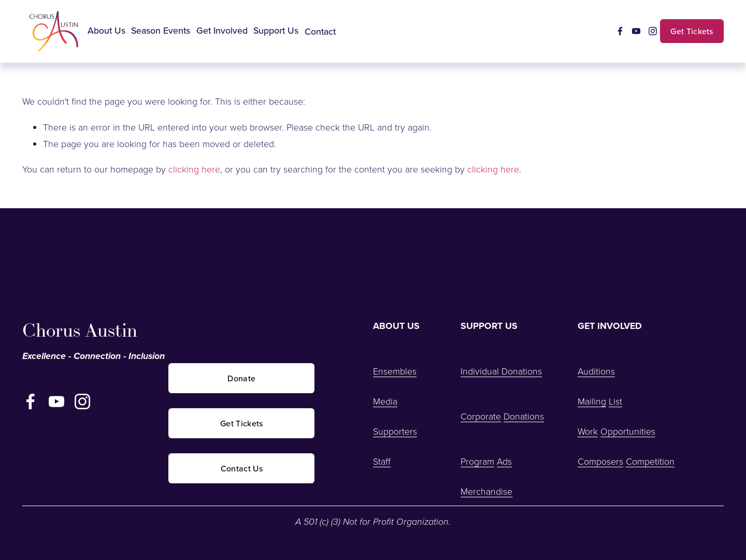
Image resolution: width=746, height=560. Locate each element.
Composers (600, 461)
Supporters (395, 431)
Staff (382, 461)
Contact (320, 31)
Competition (650, 461)
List (615, 401)
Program (477, 461)
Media (385, 401)
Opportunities (628, 431)
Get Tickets (692, 31)
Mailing (592, 401)
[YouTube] (636, 31)
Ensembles (395, 371)
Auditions (596, 371)
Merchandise (486, 491)
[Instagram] (653, 31)
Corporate (481, 416)
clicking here (194, 169)
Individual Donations (501, 371)
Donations (524, 416)
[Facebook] (620, 31)
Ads (504, 461)
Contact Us (242, 468)
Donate (241, 378)
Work (588, 431)
